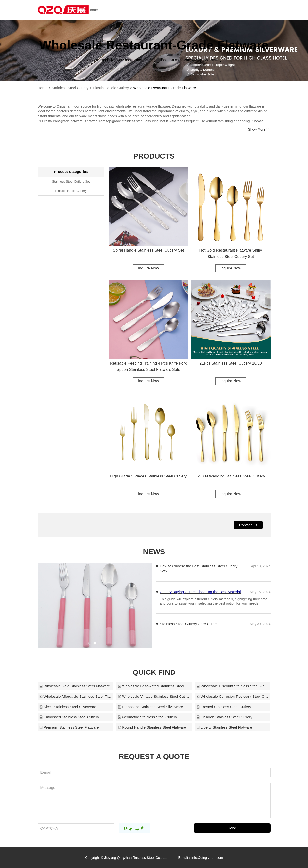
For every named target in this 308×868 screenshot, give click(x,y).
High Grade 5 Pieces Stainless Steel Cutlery (148, 476)
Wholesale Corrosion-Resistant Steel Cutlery (233, 696)
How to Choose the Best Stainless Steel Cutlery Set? (199, 568)
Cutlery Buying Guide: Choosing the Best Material (200, 603)
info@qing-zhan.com (207, 858)
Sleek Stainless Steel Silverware (68, 707)
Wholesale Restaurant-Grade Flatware (164, 88)
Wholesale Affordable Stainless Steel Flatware (76, 696)
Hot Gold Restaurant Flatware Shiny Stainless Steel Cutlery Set (231, 253)
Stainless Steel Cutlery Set (71, 181)
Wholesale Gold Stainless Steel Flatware (75, 686)
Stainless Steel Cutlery (70, 88)
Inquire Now (148, 268)
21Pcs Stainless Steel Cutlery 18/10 (231, 363)
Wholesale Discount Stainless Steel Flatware (233, 686)
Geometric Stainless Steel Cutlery (147, 717)
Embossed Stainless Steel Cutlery (69, 717)
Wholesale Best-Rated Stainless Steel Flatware (154, 686)
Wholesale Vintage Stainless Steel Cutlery (154, 696)
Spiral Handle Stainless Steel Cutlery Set (148, 250)
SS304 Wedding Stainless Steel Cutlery (231, 476)
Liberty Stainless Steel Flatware (224, 727)
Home (93, 10)
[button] (90, 643)
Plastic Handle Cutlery (111, 88)
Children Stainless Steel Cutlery (224, 717)
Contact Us (248, 525)
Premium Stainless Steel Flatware (69, 727)
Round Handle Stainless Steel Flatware (152, 727)
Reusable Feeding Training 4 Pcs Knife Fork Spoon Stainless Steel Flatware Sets (148, 366)
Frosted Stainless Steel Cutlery (224, 707)
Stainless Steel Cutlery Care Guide (188, 624)
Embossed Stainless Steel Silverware (150, 707)
